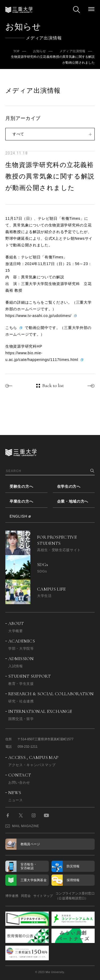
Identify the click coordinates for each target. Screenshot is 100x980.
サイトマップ (43, 896)
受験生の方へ (21, 486)
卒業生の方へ (21, 501)
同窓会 (26, 896)
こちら (11, 328)
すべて (18, 134)
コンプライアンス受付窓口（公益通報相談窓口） (75, 896)
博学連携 (12, 896)
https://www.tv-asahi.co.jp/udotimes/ (38, 316)
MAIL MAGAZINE (22, 826)
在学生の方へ (69, 486)
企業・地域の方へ (73, 501)
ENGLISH (18, 516)
